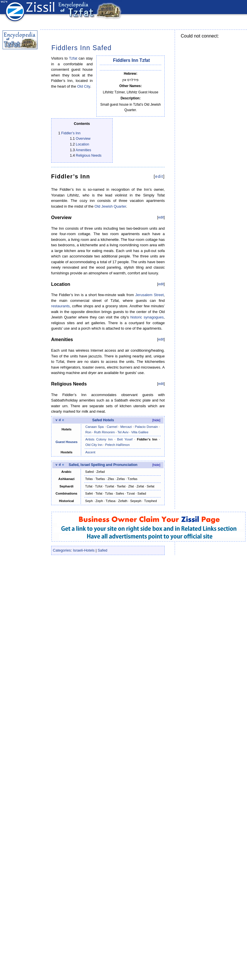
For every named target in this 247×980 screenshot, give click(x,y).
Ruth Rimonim (104, 432)
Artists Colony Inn (99, 439)
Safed (102, 550)
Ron (88, 432)
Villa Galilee (140, 432)
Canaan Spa (94, 427)
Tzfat (73, 58)
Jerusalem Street (149, 295)
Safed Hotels (103, 420)
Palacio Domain (147, 427)
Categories (62, 550)
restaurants (60, 306)
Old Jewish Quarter (110, 206)
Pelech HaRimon (117, 445)
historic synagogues (147, 317)
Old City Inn (94, 445)
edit (159, 176)
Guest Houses (66, 442)
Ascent (90, 452)
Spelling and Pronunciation (114, 465)
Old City (84, 86)
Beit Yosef (125, 439)
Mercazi (126, 427)
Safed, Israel (79, 465)
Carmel (112, 427)
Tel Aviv (123, 432)
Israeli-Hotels (84, 550)
